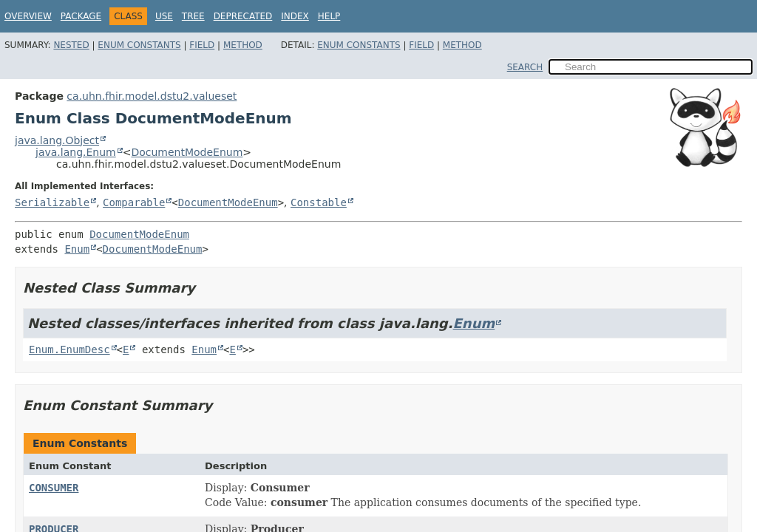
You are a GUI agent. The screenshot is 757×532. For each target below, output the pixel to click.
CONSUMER (54, 488)
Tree (193, 16)
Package (81, 16)
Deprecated (243, 16)
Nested (71, 45)
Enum (77, 249)
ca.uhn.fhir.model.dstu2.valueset (152, 96)
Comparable (134, 202)
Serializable (52, 202)
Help (329, 16)
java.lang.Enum (76, 152)
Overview (28, 16)
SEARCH (525, 67)
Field (202, 45)
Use (164, 16)
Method (243, 45)
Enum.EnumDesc (69, 349)
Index (295, 16)
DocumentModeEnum (187, 152)
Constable (319, 202)
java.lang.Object (57, 140)
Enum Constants (139, 45)
